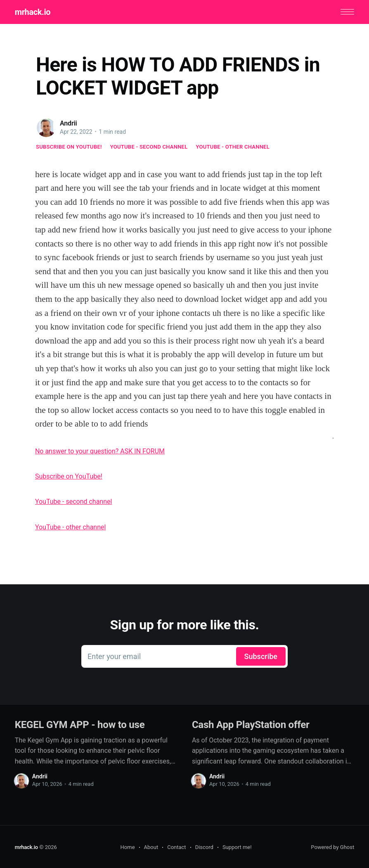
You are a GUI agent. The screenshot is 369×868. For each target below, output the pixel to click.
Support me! (237, 847)
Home (128, 847)
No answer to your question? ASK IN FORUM (100, 451)
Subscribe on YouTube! (69, 147)
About (151, 847)
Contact (176, 847)
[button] (348, 12)
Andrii (69, 123)
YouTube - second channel (149, 147)
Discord (204, 847)
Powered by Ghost (332, 847)
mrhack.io (32, 12)
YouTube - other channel (233, 147)
